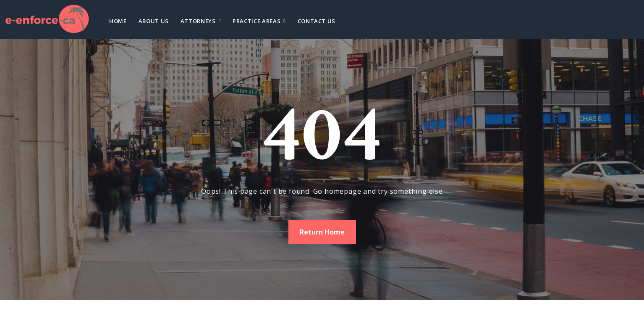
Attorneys (198, 21)
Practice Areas (257, 21)
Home (118, 21)
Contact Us (317, 21)
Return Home (322, 232)
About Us (154, 21)
